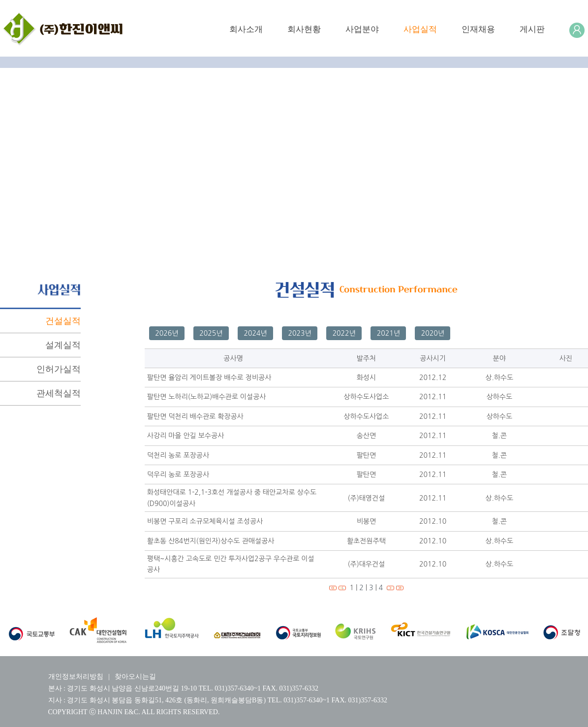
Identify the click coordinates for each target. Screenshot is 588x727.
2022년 (344, 333)
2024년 (255, 333)
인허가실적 (59, 369)
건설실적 (63, 321)
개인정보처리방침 (76, 677)
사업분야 (362, 29)
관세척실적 (59, 393)
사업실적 (420, 29)
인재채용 (478, 29)
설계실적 (63, 345)
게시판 (532, 29)
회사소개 (246, 29)
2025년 (211, 333)
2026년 (167, 333)
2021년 (388, 333)
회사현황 (304, 29)
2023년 (300, 333)
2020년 (433, 333)
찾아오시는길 (135, 677)
